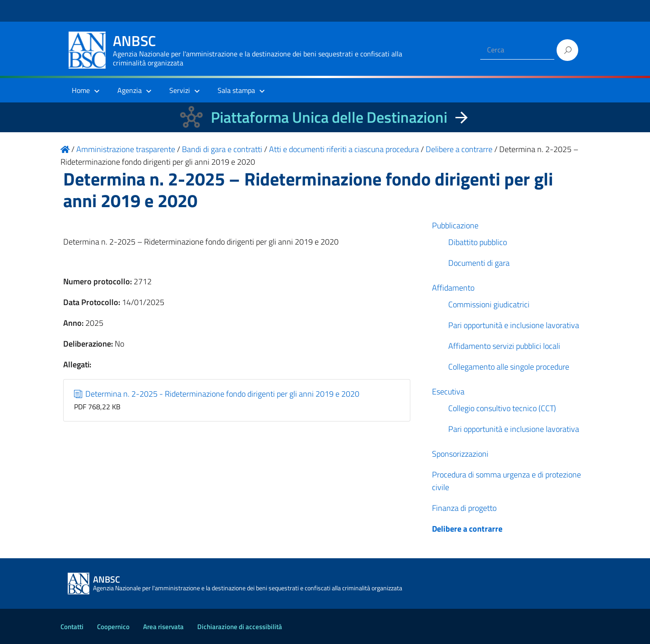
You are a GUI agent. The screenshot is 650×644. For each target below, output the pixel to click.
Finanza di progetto (464, 508)
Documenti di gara (479, 263)
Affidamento (453, 288)
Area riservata (163, 627)
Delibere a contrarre (467, 529)
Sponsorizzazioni (460, 454)
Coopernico (113, 627)
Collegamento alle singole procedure (509, 367)
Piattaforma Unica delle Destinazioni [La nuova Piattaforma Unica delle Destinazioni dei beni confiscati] (329, 117)
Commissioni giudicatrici (489, 304)
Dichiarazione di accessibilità (240, 627)
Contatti (72, 627)
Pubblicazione (455, 225)
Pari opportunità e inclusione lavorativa (514, 325)
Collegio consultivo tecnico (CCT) (502, 408)
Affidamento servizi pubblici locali (504, 346)
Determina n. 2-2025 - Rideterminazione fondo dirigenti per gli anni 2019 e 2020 (217, 394)
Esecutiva (448, 391)
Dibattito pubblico (478, 242)
